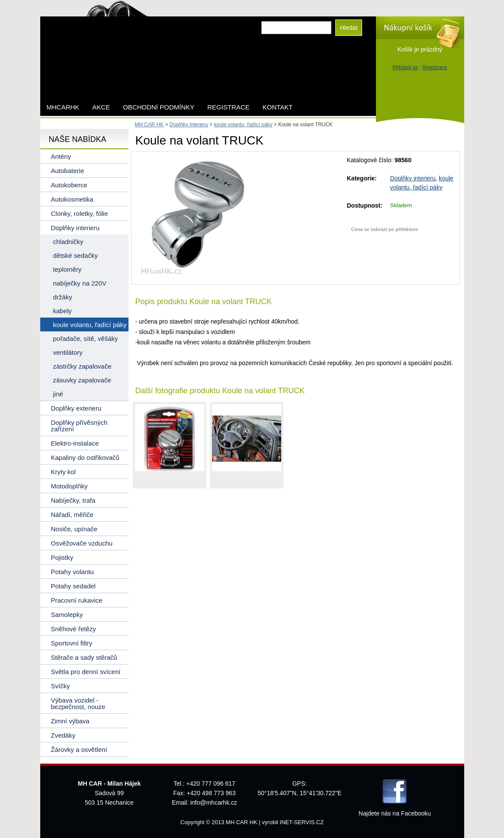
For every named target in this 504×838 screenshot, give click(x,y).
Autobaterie (68, 171)
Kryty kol (64, 472)
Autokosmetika (72, 199)
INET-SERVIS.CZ (302, 822)
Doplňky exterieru (76, 408)
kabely (63, 311)
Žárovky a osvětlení (79, 750)
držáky (63, 297)
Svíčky (61, 686)
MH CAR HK (149, 125)
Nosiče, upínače (74, 529)
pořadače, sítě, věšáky (86, 339)
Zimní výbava (70, 721)
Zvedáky (63, 735)
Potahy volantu (72, 572)
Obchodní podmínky (159, 107)
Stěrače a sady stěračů (84, 657)
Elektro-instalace (75, 443)
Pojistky (62, 557)
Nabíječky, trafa (73, 500)
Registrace (435, 67)
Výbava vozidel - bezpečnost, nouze (78, 703)
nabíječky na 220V (80, 283)
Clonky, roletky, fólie (80, 214)
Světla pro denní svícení (86, 672)
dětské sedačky (75, 255)
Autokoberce (69, 185)
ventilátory (68, 352)
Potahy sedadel (73, 586)
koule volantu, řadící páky (243, 125)
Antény (61, 156)
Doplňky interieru (413, 178)
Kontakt (278, 107)
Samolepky (67, 615)
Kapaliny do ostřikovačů (85, 458)
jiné (58, 394)
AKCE (101, 107)
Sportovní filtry (72, 643)
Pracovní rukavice (77, 600)
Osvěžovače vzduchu (82, 543)
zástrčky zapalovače (82, 366)
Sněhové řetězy (74, 629)
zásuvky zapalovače (82, 380)
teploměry (67, 269)
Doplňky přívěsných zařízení (79, 426)
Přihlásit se (406, 67)
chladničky (68, 242)
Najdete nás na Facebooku (395, 813)
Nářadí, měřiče (72, 515)
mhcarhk (63, 107)
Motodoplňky (69, 486)
